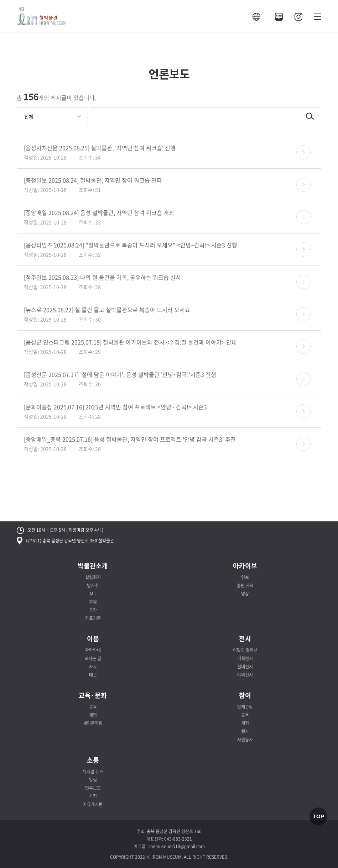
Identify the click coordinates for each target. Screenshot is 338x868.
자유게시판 (93, 804)
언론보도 (93, 788)
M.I (93, 594)
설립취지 (93, 577)
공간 (93, 610)
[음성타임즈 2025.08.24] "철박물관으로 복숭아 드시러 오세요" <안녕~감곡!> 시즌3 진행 (131, 245)
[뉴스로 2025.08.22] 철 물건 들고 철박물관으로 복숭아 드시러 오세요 (107, 310)
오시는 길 (93, 658)
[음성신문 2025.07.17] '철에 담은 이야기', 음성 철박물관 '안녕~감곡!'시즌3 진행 (120, 374)
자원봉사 (245, 740)
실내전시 (245, 667)
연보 (245, 577)
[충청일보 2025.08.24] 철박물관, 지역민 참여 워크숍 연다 (93, 180)
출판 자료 (245, 585)
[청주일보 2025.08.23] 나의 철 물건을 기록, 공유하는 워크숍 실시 (102, 277)
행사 (245, 731)
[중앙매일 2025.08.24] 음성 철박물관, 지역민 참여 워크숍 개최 (99, 212)
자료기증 (93, 618)
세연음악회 (93, 723)
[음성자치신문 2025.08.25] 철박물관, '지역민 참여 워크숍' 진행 (100, 148)
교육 (93, 707)
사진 (93, 796)
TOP (319, 816)
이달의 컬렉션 (245, 650)
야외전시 (245, 675)
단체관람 (245, 707)
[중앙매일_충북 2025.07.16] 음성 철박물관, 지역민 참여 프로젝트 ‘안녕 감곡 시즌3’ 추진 (130, 439)
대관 (93, 675)
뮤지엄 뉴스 (93, 772)
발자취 (93, 585)
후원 (93, 602)
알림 (93, 780)
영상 (245, 594)
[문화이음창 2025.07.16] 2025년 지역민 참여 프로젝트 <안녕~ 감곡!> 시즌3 (115, 407)
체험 (93, 715)
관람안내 (93, 650)
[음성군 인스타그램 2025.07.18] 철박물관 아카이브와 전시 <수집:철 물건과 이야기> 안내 (130, 342)
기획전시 (245, 658)
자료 (93, 667)
